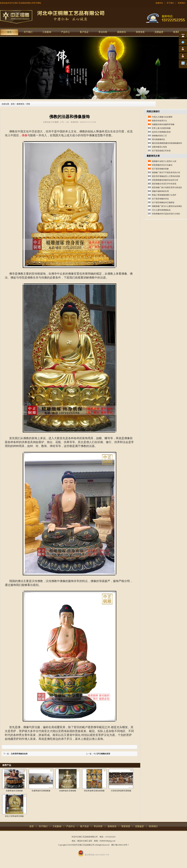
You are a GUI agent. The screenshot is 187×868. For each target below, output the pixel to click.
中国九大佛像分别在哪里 (162, 117)
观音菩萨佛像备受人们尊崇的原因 (166, 176)
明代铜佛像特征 (158, 139)
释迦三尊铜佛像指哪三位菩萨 (164, 195)
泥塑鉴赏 (159, 32)
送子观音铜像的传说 (160, 199)
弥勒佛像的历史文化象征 (162, 165)
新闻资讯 (122, 32)
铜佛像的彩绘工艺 (159, 136)
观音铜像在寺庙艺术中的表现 (164, 184)
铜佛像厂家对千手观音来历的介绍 (166, 173)
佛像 (24, 135)
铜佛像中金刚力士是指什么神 (164, 161)
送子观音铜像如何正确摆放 (163, 202)
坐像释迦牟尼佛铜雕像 (41, 791)
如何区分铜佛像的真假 (161, 132)
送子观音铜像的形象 (160, 169)
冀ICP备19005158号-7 (120, 845)
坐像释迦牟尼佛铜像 (14, 791)
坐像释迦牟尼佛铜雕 (68, 791)
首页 (9, 32)
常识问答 (103, 32)
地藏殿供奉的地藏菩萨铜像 (163, 124)
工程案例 (47, 32)
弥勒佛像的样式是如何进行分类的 (166, 214)
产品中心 (65, 32)
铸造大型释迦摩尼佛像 (14, 816)
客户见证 (84, 32)
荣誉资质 (140, 32)
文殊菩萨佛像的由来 (19, 754)
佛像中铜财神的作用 (160, 191)
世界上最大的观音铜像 (161, 128)
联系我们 (182, 3)
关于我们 (170, 3)
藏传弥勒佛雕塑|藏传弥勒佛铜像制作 (167, 143)
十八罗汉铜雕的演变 (102, 754)
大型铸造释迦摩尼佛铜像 (121, 791)
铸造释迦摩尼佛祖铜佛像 (94, 791)
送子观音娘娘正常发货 (161, 151)
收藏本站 (159, 3)
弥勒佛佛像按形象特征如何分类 (165, 180)
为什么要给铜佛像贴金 (161, 210)
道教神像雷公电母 (159, 147)
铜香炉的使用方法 (159, 121)
